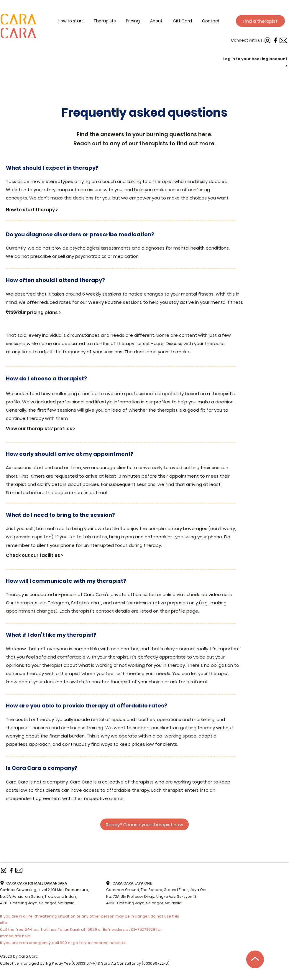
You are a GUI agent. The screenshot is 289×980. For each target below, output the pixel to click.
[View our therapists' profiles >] (46, 428)
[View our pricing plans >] (41, 313)
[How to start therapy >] (41, 210)
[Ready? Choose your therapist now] (144, 824)
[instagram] (267, 40)
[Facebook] (275, 40)
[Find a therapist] (260, 21)
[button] (161, 21)
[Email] (283, 40)
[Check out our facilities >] (44, 555)
